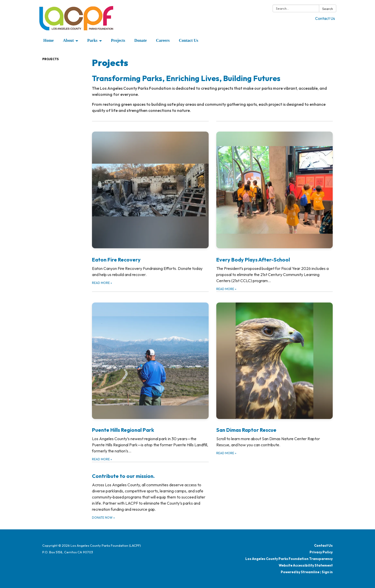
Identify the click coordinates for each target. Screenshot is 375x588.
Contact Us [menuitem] (189, 40)
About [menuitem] (68, 40)
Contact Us (325, 18)
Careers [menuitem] (163, 40)
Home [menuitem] (49, 40)
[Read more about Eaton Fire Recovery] (150, 206)
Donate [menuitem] (140, 40)
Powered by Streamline (300, 572)
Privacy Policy (321, 552)
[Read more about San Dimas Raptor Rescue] (275, 377)
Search (328, 9)
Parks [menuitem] (92, 40)
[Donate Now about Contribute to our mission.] (150, 491)
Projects (50, 59)
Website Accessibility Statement (306, 565)
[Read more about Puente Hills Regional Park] (150, 377)
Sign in (327, 572)
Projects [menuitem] (118, 40)
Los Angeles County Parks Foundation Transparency (289, 559)
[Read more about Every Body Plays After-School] (275, 206)
